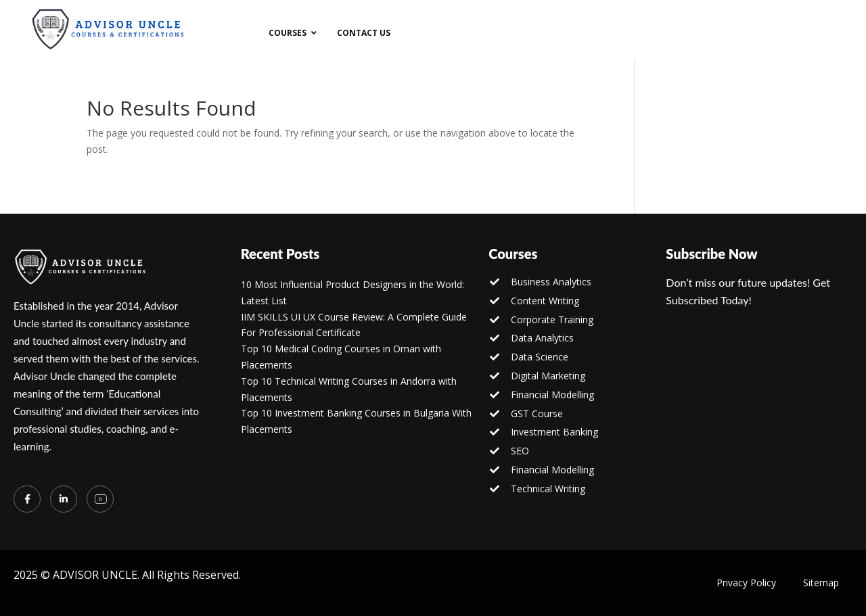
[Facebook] (27, 499)
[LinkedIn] (64, 499)
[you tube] (100, 499)
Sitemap (821, 583)
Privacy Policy (746, 583)
